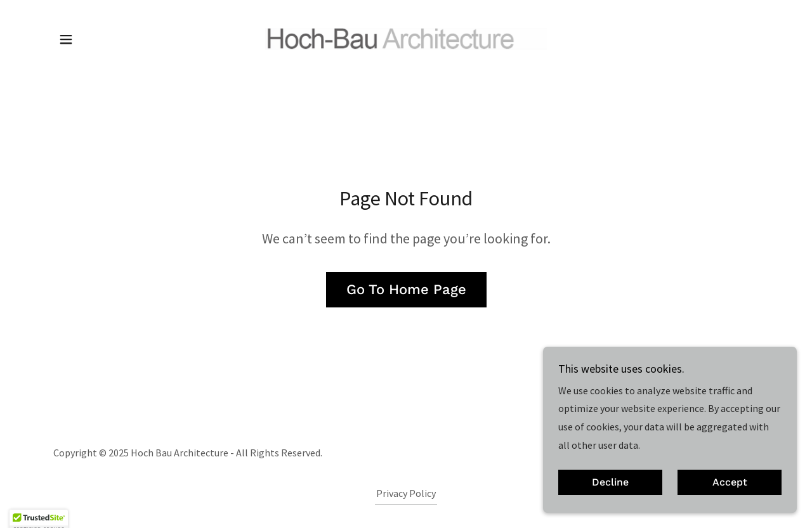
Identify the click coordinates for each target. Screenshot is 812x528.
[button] (66, 39)
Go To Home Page (406, 289)
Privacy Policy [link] (406, 493)
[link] (406, 37)
